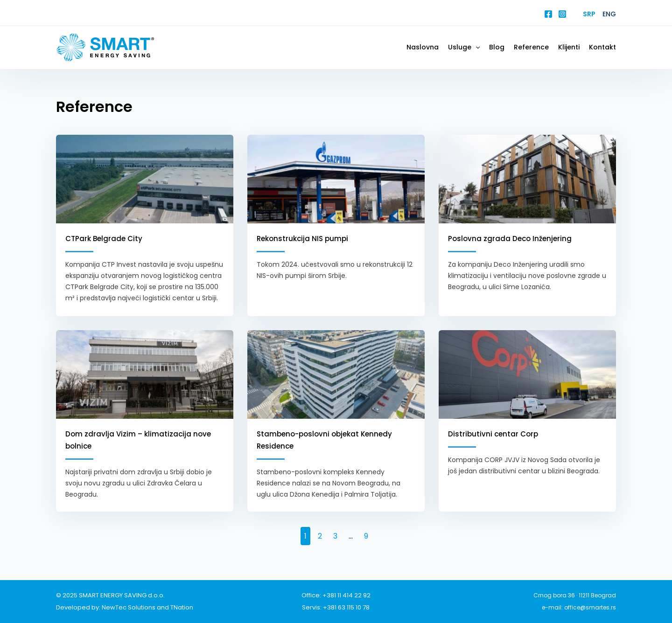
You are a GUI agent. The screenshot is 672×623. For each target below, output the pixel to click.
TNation (182, 607)
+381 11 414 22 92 (346, 595)
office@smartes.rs (590, 607)
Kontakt (602, 47)
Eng (609, 14)
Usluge (464, 47)
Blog (497, 47)
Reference (531, 47)
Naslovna (423, 47)
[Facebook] (548, 14)
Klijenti (569, 47)
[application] (476, 47)
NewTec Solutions (129, 607)
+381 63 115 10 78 (346, 607)
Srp (589, 14)
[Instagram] (562, 14)
